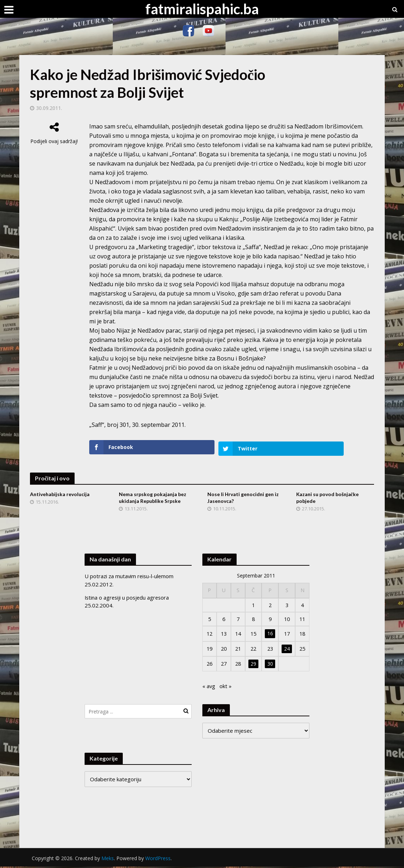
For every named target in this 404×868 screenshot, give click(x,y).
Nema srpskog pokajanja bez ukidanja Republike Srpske (153, 496)
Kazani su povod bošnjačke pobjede (328, 496)
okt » (226, 687)
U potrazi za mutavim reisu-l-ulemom (130, 575)
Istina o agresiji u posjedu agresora (128, 596)
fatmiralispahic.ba (202, 9)
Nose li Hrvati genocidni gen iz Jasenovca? (243, 496)
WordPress (158, 859)
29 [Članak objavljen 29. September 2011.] (253, 665)
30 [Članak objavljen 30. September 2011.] (270, 665)
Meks (108, 859)
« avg (209, 687)
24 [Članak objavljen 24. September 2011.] (287, 649)
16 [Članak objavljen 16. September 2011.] (270, 633)
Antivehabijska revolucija (60, 493)
